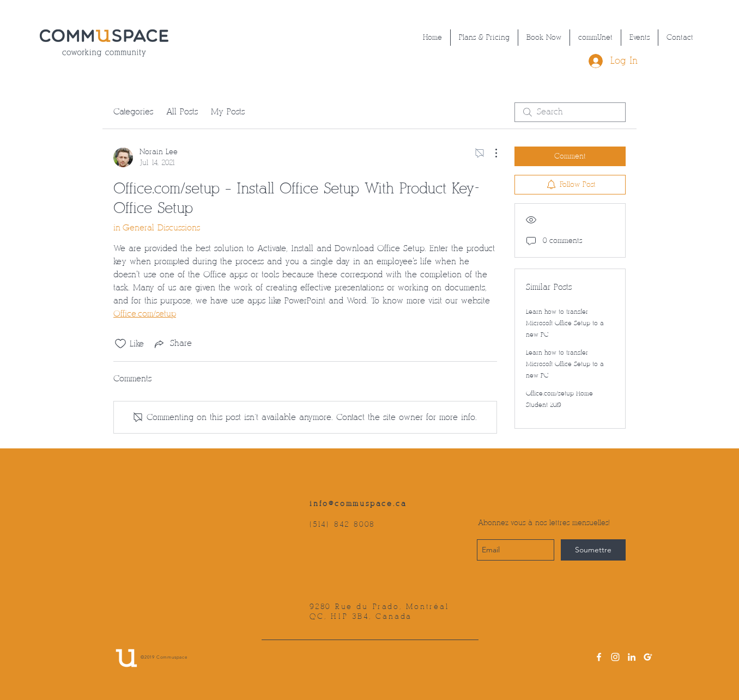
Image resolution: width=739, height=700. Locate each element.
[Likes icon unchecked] (120, 344)
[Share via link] (172, 344)
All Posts (182, 112)
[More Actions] (490, 153)
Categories (133, 112)
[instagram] (615, 657)
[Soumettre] (593, 550)
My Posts (228, 112)
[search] (570, 112)
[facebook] (599, 657)
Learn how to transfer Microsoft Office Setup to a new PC (565, 323)
